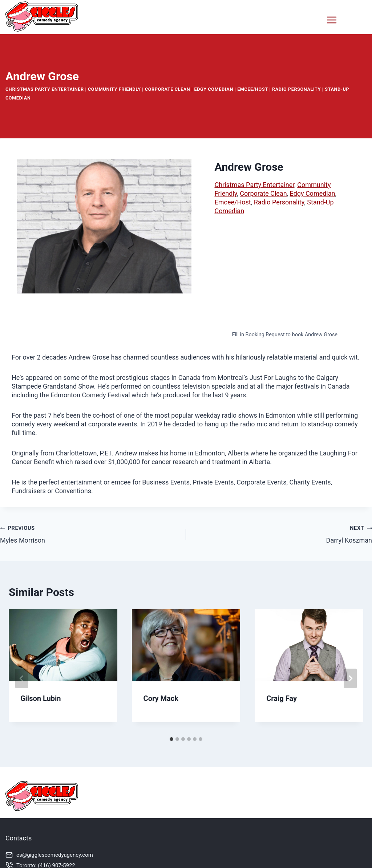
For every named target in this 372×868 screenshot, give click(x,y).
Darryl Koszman (282, 532)
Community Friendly (114, 88)
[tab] (171, 738)
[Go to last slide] (22, 677)
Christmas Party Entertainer (45, 88)
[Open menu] (345, 20)
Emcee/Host (253, 88)
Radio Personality (296, 88)
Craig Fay (282, 697)
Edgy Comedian (214, 88)
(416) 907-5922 (56, 864)
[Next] (350, 677)
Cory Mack (161, 697)
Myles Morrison (90, 532)
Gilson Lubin (41, 697)
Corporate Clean (168, 88)
